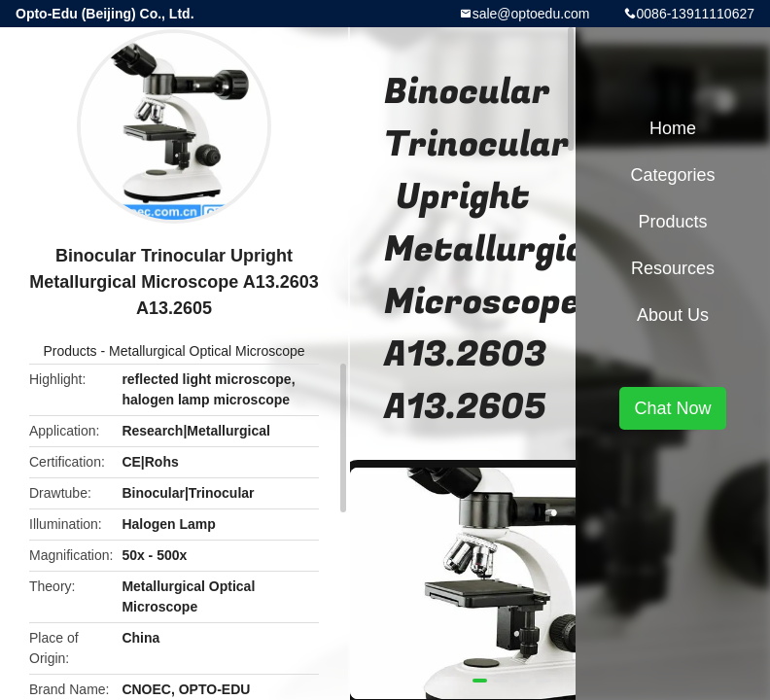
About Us (673, 315)
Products (70, 351)
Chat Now (672, 408)
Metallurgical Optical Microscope (207, 351)
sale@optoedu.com (531, 14)
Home (673, 128)
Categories (672, 175)
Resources (673, 268)
